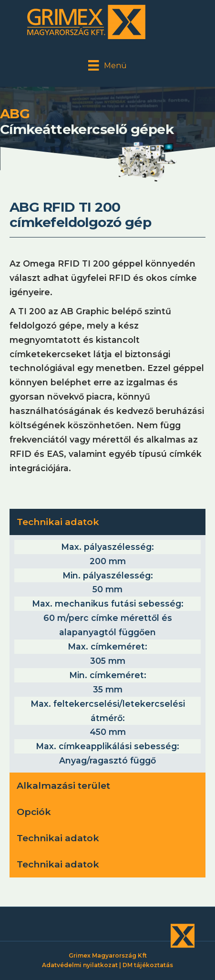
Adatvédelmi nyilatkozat (80, 965)
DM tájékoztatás (148, 965)
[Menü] (107, 65)
